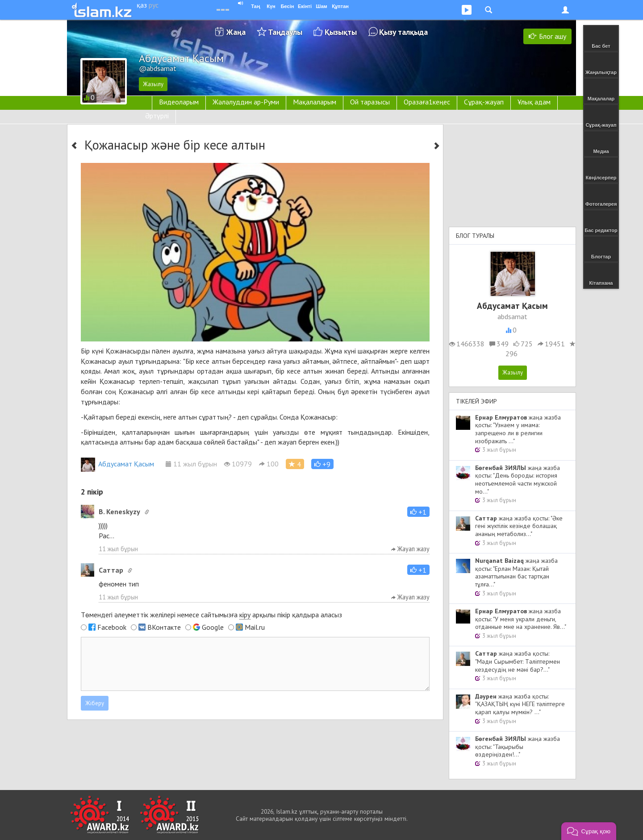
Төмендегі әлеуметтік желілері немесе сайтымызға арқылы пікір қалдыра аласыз (211, 615)
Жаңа (236, 32)
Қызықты (341, 32)
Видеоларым (179, 102)
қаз (142, 5)
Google (213, 627)
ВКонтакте (164, 627)
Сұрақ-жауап (484, 102)
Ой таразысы (370, 102)
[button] (322, 464)
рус (154, 5)
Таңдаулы (285, 32)
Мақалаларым (315, 102)
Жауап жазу (410, 549)
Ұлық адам (534, 102)
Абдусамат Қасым (117, 464)
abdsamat (512, 316)
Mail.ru (255, 627)
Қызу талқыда (403, 32)
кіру (245, 615)
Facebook (112, 627)
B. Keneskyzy (119, 511)
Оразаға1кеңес (427, 102)
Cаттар (111, 570)
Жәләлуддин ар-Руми (246, 102)
